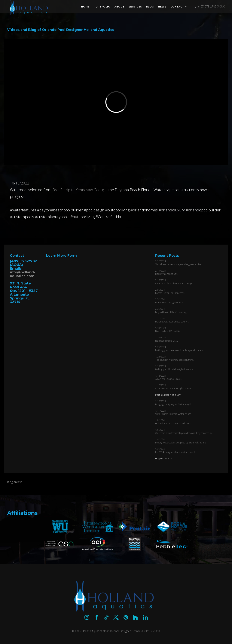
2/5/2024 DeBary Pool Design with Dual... (171, 301)
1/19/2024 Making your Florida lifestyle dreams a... (175, 368)
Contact (179, 7)
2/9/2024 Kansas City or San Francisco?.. (170, 291)
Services (135, 7)
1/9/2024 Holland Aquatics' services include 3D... (175, 422)
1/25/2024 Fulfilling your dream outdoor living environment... (180, 349)
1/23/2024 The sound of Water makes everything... (175, 358)
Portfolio (102, 7)
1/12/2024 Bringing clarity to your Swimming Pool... (175, 403)
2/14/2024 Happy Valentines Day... (167, 272)
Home (85, 7)
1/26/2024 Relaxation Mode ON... (166, 339)
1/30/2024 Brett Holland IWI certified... (169, 330)
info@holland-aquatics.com (23, 274)
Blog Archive (15, 482)
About (119, 7)
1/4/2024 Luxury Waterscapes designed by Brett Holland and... (182, 441)
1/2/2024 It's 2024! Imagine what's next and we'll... (176, 451)
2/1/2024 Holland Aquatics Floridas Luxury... (172, 320)
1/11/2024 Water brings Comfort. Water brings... (174, 412)
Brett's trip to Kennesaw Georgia (80, 190)
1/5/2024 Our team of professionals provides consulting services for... (185, 431)
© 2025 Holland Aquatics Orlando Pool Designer (101, 631)
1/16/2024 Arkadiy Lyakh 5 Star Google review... (174, 387)
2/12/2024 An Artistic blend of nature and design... (175, 282)
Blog (150, 7)
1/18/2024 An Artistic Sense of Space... (169, 377)
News (162, 7)
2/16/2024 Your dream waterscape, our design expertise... (179, 263)
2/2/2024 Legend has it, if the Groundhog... (172, 310)
